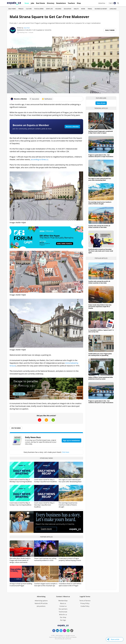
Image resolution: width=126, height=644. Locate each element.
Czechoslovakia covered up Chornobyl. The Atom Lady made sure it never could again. (101, 251)
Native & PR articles (41, 603)
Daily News (12, 9)
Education (68, 9)
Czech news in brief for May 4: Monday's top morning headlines (21, 481)
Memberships (63, 601)
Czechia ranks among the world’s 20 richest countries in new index (99, 227)
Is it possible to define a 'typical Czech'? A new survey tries (101, 331)
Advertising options (41, 601)
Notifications (47, 99)
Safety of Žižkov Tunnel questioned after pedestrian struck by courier (101, 378)
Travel (90, 9)
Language (113, 9)
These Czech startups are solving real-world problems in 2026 (45, 559)
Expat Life (49, 9)
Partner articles (46, 537)
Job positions (41, 606)
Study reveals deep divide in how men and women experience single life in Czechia (100, 307)
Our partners (63, 609)
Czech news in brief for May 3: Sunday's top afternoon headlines (45, 481)
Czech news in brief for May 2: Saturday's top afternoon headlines (44, 505)
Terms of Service (85, 601)
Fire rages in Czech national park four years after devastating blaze (70, 481)
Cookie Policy (85, 606)
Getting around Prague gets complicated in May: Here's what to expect (101, 132)
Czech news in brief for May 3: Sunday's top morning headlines (20, 504)
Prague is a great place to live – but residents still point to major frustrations (101, 156)
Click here (66, 452)
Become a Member (72, 127)
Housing (58, 9)
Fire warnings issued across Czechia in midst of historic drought (68, 505)
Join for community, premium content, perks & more (32, 129)
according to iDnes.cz (40, 159)
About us (63, 603)
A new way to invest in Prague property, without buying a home (70, 559)
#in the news (16, 428)
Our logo (63, 620)
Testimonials (63, 612)
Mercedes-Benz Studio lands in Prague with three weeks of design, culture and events (20, 560)
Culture (29, 9)
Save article (34, 99)
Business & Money (101, 9)
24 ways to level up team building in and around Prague (21, 585)
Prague (21, 9)
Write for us (63, 615)
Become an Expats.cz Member (31, 125)
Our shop (63, 617)
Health (76, 9)
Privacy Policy (85, 603)
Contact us (63, 606)
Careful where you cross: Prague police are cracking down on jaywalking (100, 354)
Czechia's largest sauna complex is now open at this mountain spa (46, 585)
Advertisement (79, 225)
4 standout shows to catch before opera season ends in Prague (70, 585)
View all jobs (101, 103)
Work (83, 9)
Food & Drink (39, 9)
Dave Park (27, 28)
